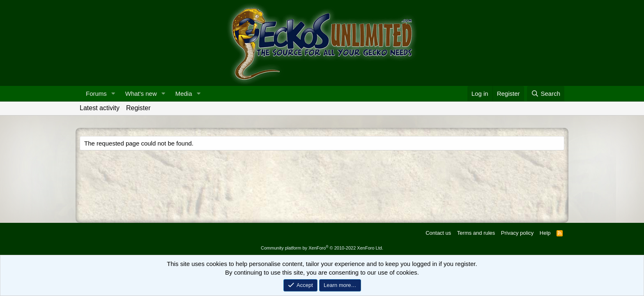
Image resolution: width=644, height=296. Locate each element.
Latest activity (100, 108)
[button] (113, 94)
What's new (141, 94)
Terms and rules (476, 233)
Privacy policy (517, 233)
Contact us (438, 233)
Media (184, 94)
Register (138, 108)
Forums (96, 94)
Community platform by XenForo (322, 248)
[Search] (546, 94)
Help (545, 233)
